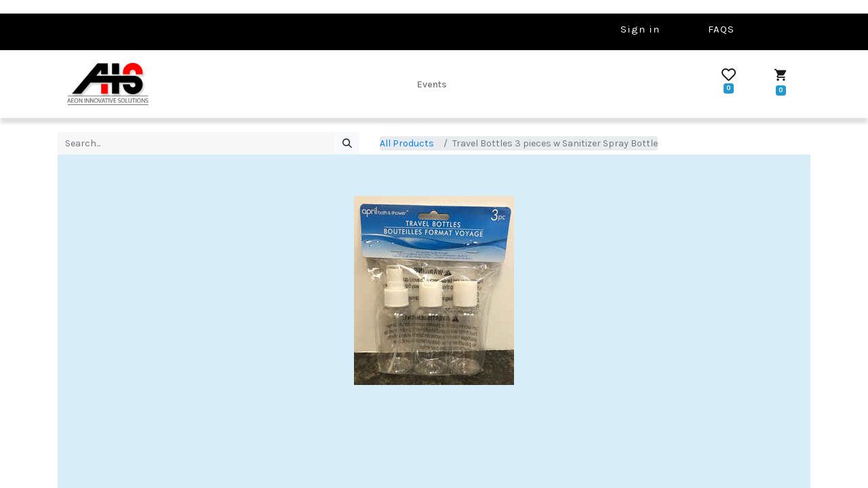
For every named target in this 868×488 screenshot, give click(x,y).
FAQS (721, 29)
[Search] (347, 144)
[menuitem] (432, 84)
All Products (407, 143)
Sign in (640, 29)
